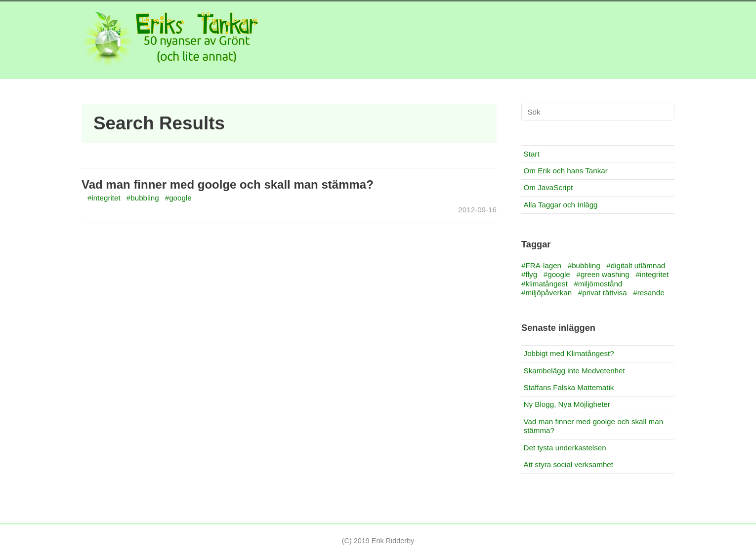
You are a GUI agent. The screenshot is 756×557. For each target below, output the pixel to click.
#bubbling (143, 198)
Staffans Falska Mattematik (569, 387)
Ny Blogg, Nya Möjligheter (567, 404)
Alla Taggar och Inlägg (561, 205)
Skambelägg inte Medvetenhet (574, 371)
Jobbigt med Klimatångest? (569, 353)
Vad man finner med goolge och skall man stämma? (228, 184)
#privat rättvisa (603, 293)
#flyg (529, 274)
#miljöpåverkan (546, 293)
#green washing (603, 274)
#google (178, 198)
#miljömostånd (598, 284)
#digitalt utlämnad (636, 265)
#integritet (104, 198)
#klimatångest (545, 284)
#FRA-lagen (541, 265)
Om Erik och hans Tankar (566, 171)
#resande (649, 293)
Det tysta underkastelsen (565, 448)
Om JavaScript (548, 187)
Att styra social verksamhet (568, 464)
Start (532, 154)
